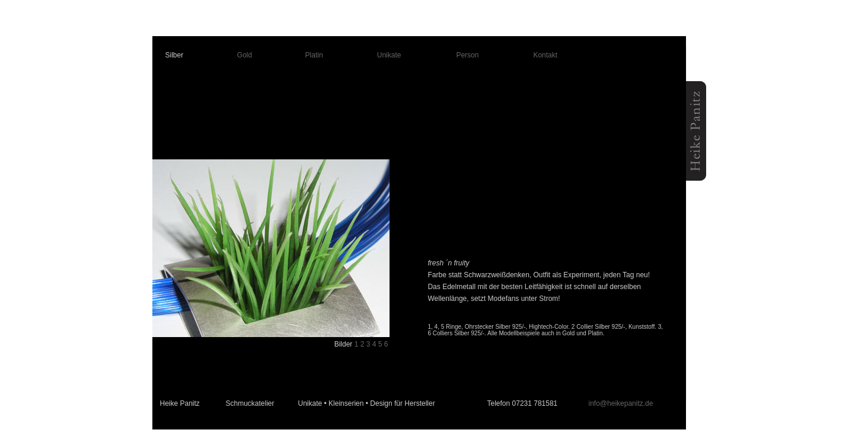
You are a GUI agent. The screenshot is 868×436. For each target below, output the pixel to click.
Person (467, 55)
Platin (314, 55)
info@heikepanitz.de (621, 403)
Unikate (389, 55)
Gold (245, 55)
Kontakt (545, 55)
